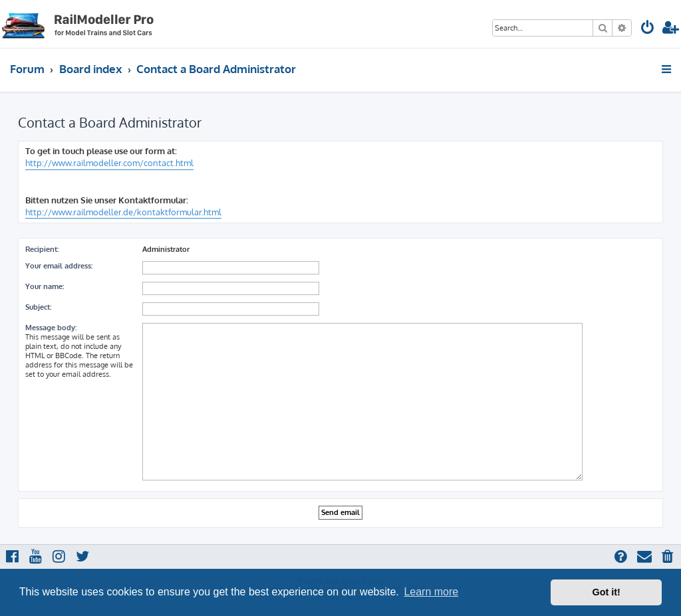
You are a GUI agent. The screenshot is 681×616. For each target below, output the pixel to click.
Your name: (45, 286)
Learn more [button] (431, 592)
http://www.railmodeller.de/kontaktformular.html (123, 212)
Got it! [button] (607, 592)
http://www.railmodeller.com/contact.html (109, 163)
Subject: (38, 307)
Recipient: (42, 249)
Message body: (51, 328)
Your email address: (59, 266)
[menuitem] (648, 29)
